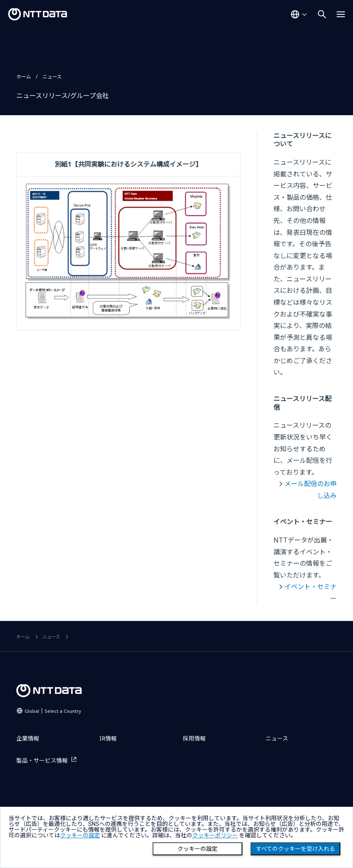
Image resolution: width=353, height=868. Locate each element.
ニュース (52, 77)
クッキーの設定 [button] (80, 835)
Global (53, 711)
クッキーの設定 (198, 849)
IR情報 (108, 738)
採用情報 (194, 738)
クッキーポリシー (215, 835)
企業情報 (28, 738)
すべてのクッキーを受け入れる (295, 849)
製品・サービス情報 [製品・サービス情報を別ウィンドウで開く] (42, 760)
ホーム (24, 77)
